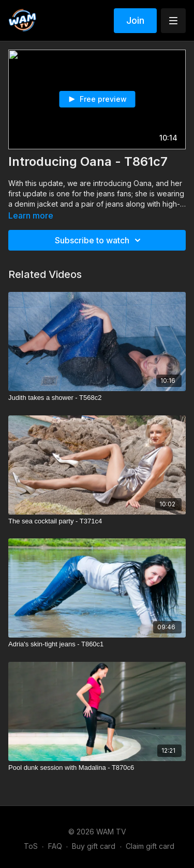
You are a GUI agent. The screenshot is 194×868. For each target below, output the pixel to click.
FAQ (55, 846)
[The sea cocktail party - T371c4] (97, 521)
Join (135, 20)
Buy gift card (94, 846)
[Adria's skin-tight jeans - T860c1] (97, 644)
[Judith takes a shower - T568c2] (97, 398)
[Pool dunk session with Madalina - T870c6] (97, 768)
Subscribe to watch (99, 240)
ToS (31, 846)
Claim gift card (150, 846)
